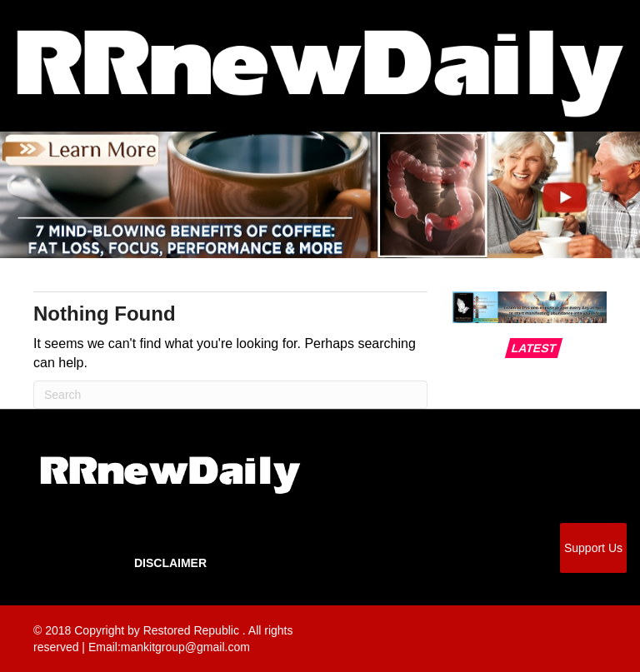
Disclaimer (170, 563)
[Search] (230, 395)
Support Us (593, 548)
